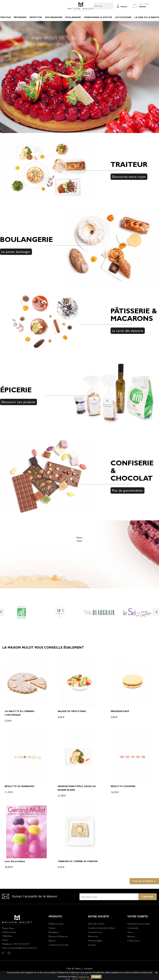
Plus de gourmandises (128, 490)
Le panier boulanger (16, 252)
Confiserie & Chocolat (58, 945)
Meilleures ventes (56, 924)
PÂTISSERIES (20, 18)
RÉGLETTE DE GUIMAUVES (20, 787)
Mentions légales (95, 941)
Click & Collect (74, 968)
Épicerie (52, 941)
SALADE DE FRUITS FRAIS (72, 712)
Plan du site (93, 936)
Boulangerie (54, 932)
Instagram (9, 953)
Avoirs (130, 932)
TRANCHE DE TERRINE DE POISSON (78, 862)
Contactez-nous (95, 932)
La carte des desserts (128, 331)
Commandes (133, 928)
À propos (92, 945)
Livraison (89, 968)
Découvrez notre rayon (129, 177)
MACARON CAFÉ (120, 712)
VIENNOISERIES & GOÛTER (98, 18)
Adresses (131, 936)
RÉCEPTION (36, 18)
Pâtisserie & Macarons (58, 936)
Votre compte (138, 917)
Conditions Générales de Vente (101, 928)
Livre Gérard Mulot (15, 862)
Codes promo (133, 941)
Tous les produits (144, 881)
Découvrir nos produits (18, 402)
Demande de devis (96, 924)
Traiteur (52, 928)
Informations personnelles (139, 924)
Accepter (96, 977)
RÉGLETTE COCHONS (123, 787)
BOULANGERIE (73, 18)
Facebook (3, 953)
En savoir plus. (83, 977)
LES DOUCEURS (123, 18)
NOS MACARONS (54, 18)
